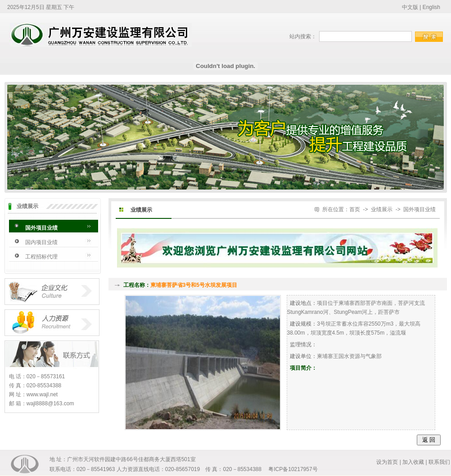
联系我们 (439, 462)
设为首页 (387, 462)
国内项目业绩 (41, 242)
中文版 (410, 7)
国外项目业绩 (41, 228)
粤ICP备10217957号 (293, 469)
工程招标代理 (41, 257)
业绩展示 (382, 209)
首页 (355, 209)
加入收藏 (413, 462)
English (431, 7)
